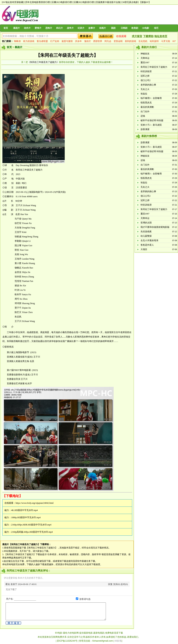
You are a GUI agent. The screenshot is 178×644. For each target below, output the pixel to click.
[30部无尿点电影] (130, 2)
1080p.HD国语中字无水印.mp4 (26, 517)
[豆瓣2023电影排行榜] (62, 2)
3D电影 (146, 28)
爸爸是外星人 (147, 245)
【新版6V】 (145, 2)
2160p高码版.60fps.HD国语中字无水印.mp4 (32, 532)
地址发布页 (161, 36)
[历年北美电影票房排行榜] (37, 2)
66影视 (118, 641)
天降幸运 (145, 58)
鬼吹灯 (88, 41)
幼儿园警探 (146, 236)
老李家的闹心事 (148, 85)
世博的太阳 (146, 223)
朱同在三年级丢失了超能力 (154, 67)
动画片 (103, 28)
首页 (6, 28)
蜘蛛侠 (17, 41)
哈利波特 (154, 41)
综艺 (156, 28)
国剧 (113, 28)
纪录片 (81, 28)
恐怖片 (49, 28)
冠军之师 (145, 76)
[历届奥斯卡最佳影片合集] (108, 2)
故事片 (92, 28)
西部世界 (98, 41)
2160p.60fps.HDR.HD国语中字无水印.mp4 (31, 525)
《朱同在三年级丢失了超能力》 (43, 62)
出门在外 (145, 112)
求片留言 (137, 36)
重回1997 (145, 63)
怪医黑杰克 (146, 103)
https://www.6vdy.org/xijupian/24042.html (35, 503)
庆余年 (78, 41)
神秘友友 (145, 54)
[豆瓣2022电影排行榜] (84, 2)
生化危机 (143, 41)
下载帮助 (148, 36)
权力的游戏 (29, 41)
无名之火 (145, 89)
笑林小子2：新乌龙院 (151, 125)
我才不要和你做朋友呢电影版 (155, 227)
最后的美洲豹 (147, 107)
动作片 (27, 28)
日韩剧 (124, 28)
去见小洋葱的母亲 (149, 240)
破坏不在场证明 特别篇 (152, 120)
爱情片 (38, 28)
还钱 (143, 116)
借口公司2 (146, 80)
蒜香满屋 (145, 129)
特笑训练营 (146, 71)
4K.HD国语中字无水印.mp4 (24, 510)
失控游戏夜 (146, 232)
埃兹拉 (144, 94)
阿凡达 (108, 41)
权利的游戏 (131, 41)
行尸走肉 (55, 41)
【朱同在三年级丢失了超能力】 (67, 55)
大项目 (144, 249)
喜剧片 (17, 28)
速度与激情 (67, 41)
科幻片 (60, 28)
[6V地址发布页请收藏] (13, 2)
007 (174, 41)
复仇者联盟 (42, 41)
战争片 (70, 28)
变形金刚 (118, 41)
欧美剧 (135, 28)
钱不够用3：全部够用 (151, 98)
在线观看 (121, 36)
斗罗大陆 (166, 41)
